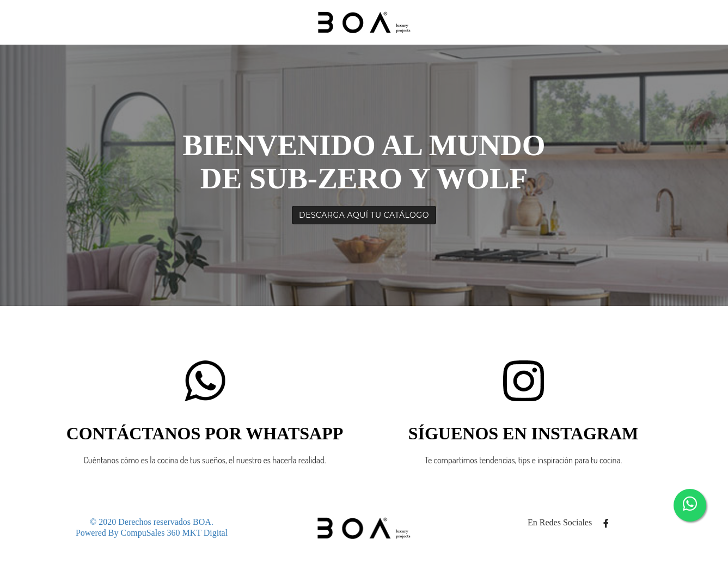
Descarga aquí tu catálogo (364, 215)
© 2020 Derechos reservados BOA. (152, 522)
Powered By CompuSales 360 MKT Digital (152, 533)
